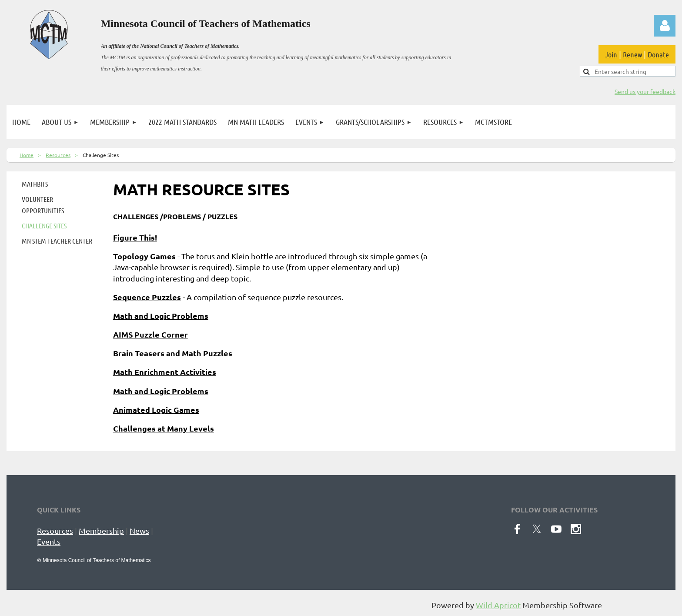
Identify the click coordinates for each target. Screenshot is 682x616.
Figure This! (135, 237)
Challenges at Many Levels (164, 428)
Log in (665, 26)
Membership (101, 531)
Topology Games (144, 256)
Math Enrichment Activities (165, 372)
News (139, 531)
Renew (632, 54)
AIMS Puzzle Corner (150, 334)
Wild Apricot (498, 605)
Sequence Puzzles (147, 297)
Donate (658, 54)
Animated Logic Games (156, 410)
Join (611, 54)
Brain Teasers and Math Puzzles (173, 353)
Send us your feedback (645, 91)
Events (49, 541)
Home (27, 155)
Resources (58, 155)
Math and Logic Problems (161, 316)
